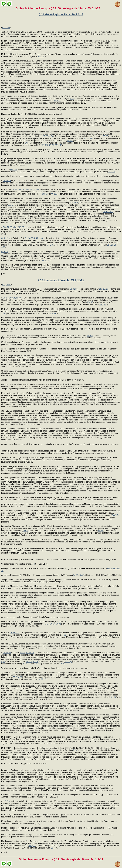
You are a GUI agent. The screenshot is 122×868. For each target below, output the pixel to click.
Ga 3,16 (14, 170)
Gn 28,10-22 (78, 575)
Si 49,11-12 (38, 238)
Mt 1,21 (54, 194)
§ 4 (33, 564)
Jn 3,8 (59, 624)
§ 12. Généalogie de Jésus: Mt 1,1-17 (61, 14)
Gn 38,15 (16, 189)
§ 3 (65, 635)
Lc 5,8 (25, 531)
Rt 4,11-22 (25, 189)
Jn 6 (62, 664)
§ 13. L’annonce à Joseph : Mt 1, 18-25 (61, 280)
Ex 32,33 (88, 138)
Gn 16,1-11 (112, 568)
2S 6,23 (32, 846)
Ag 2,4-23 (29, 238)
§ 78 (75, 750)
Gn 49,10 (74, 203)
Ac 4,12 (31, 653)
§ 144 (53, 848)
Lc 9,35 (51, 245)
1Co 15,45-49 (15, 298)
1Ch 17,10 (103, 289)
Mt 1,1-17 (6, 28)
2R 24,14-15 (57, 145)
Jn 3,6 (53, 624)
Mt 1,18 (41, 56)
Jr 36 (27, 143)
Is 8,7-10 (7, 801)
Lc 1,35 (45, 260)
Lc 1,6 (90, 336)
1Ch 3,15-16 (46, 145)
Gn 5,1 (6, 298)
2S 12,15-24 (35, 189)
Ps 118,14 (26, 664)
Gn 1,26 (103, 304)
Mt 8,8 (101, 531)
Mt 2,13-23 (18, 677)
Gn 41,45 (7, 653)
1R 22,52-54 (48, 136)
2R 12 (105, 136)
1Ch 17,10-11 (18, 227)
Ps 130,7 (68, 662)
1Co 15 (90, 302)
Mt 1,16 (57, 101)
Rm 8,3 (45, 194)
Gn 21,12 (7, 181)
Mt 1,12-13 (6, 238)
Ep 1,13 (110, 245)
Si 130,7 (23, 653)
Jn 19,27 (42, 679)
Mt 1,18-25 (6, 285)
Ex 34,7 (70, 141)
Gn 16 (113, 697)
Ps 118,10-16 (32, 662)
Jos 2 (11, 205)
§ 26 (72, 99)
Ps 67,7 (115, 515)
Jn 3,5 (47, 624)
